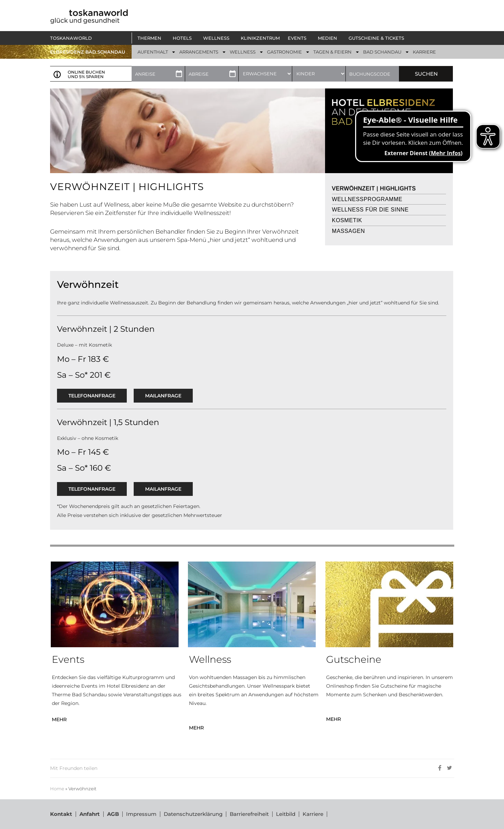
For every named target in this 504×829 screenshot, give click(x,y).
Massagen (349, 231)
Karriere (313, 814)
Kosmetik (347, 220)
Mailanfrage (163, 396)
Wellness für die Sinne (370, 210)
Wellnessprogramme (367, 199)
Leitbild (286, 814)
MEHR (59, 719)
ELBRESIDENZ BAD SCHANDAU (88, 52)
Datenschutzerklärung (193, 814)
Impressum (141, 814)
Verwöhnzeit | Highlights (374, 189)
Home (57, 789)
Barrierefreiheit (249, 814)
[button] (151, 38)
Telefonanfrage (92, 396)
